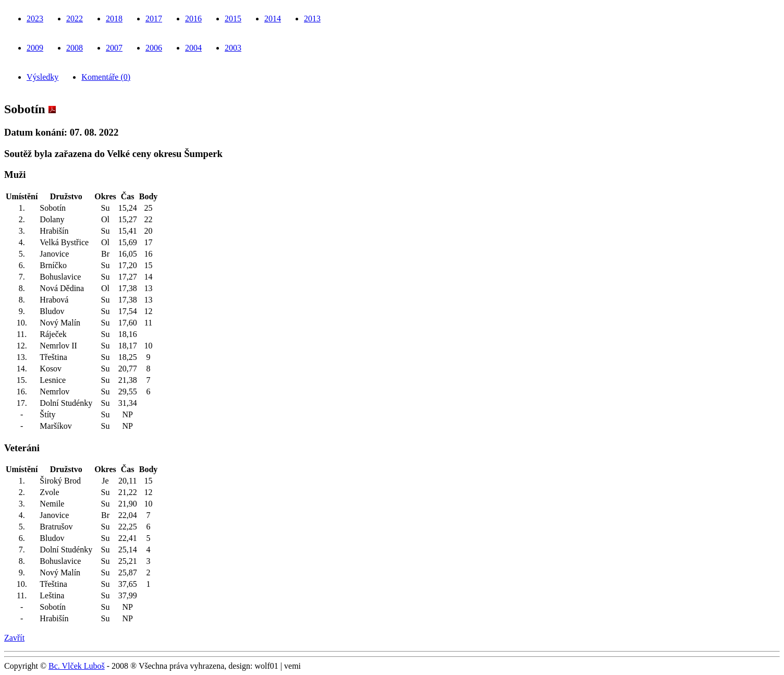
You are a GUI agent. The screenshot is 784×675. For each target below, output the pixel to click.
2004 (193, 48)
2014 (273, 19)
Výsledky (42, 77)
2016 (193, 19)
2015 (233, 19)
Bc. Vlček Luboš (77, 666)
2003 (233, 48)
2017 (154, 19)
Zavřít (14, 638)
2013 (312, 19)
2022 (75, 19)
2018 (114, 19)
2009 (35, 48)
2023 (35, 19)
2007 (114, 48)
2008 (75, 48)
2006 (154, 48)
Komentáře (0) (106, 77)
